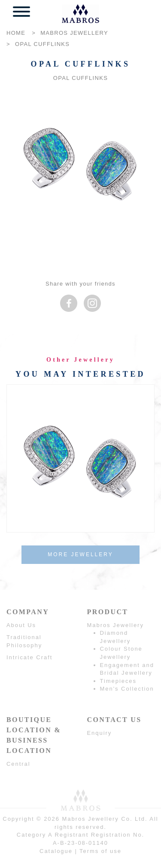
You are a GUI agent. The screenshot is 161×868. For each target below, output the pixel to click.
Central (18, 764)
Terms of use (100, 851)
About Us (21, 625)
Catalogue (56, 851)
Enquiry (100, 733)
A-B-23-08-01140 (80, 843)
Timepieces (118, 681)
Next (146, 456)
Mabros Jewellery (115, 625)
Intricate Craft (29, 657)
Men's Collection (127, 689)
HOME (16, 33)
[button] (21, 13)
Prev (15, 456)
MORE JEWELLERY (80, 554)
